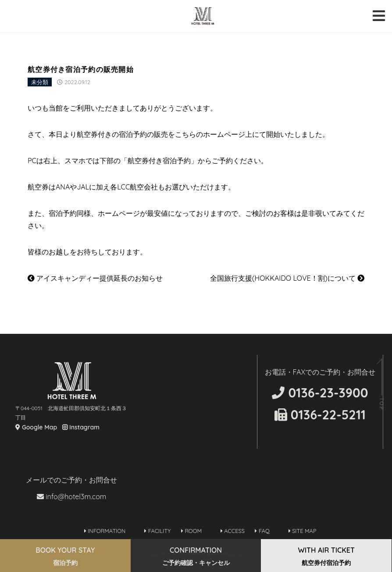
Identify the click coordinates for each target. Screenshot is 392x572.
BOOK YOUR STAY (65, 556)
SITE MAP (303, 531)
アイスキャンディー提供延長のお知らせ (95, 278)
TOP (381, 404)
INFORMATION (105, 531)
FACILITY (157, 531)
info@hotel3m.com (72, 497)
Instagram (81, 427)
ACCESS (233, 531)
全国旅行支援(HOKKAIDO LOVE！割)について (287, 278)
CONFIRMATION (196, 556)
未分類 (40, 82)
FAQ (262, 531)
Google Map (36, 427)
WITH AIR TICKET (326, 556)
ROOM (191, 531)
